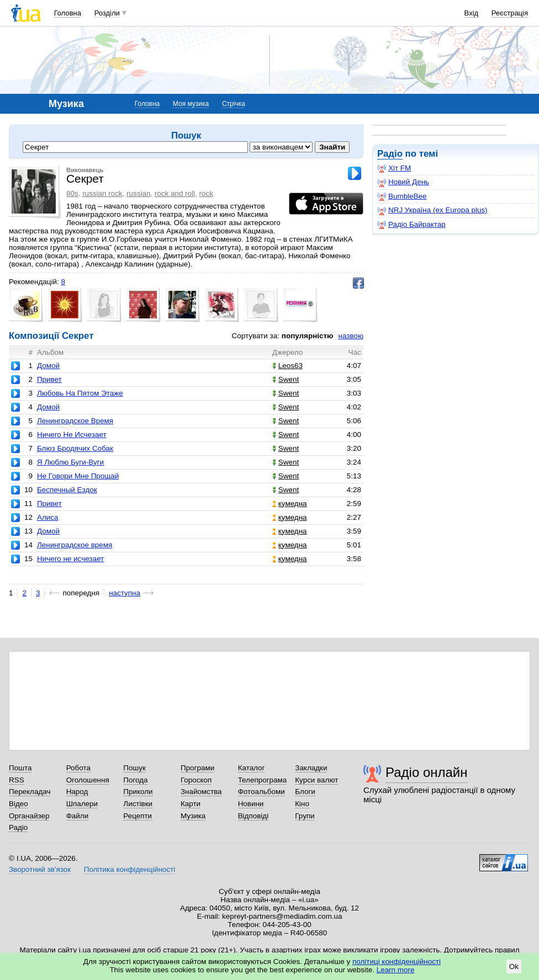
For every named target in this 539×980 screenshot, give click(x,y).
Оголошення (88, 780)
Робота (78, 768)
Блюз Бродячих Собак (75, 448)
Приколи (138, 792)
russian (138, 193)
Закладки (311, 768)
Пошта (20, 768)
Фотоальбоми (261, 792)
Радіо (390, 154)
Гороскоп (196, 780)
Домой (48, 366)
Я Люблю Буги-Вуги (70, 462)
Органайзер (29, 816)
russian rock (102, 193)
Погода (135, 780)
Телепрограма (263, 780)
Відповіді (253, 816)
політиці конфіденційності (397, 962)
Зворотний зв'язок (40, 869)
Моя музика (191, 104)
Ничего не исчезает (70, 559)
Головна (68, 13)
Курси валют (316, 780)
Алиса (48, 517)
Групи (305, 816)
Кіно (302, 804)
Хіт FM (394, 168)
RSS (17, 780)
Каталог (252, 768)
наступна (125, 593)
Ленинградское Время (75, 421)
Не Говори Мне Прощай (78, 476)
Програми (197, 768)
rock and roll (175, 193)
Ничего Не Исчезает (72, 435)
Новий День (403, 182)
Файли (78, 816)
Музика (193, 816)
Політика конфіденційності (130, 869)
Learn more (396, 970)
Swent (286, 379)
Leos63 (287, 366)
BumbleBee (402, 196)
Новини (251, 804)
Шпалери (82, 804)
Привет (49, 379)
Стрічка (234, 104)
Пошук (134, 768)
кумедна (290, 504)
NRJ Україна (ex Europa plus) (432, 210)
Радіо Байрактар (411, 225)
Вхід (472, 13)
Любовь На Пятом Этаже (80, 393)
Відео (19, 804)
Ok (514, 966)
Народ (77, 792)
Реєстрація (510, 13)
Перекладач (30, 792)
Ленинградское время (75, 545)
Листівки (138, 804)
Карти (191, 804)
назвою (351, 336)
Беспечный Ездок (67, 490)
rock (206, 193)
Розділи (107, 13)
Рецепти (138, 816)
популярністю (308, 336)
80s (72, 193)
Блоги (305, 792)
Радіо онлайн (427, 772)
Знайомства (201, 792)
